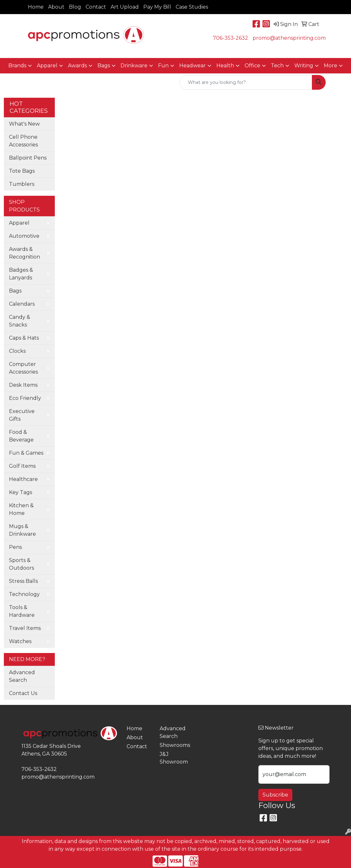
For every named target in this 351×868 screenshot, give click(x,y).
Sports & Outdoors (21, 564)
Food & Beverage (21, 436)
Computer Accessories (23, 368)
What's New (24, 124)
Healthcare (23, 479)
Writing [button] (304, 66)
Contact (96, 7)
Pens (15, 547)
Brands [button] (17, 66)
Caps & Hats (24, 338)
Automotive (24, 236)
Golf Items (22, 466)
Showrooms (172, 745)
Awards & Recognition (25, 253)
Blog (75, 7)
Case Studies (192, 7)
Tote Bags (22, 171)
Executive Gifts (22, 415)
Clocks (17, 351)
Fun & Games (26, 453)
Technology (24, 594)
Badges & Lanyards (21, 274)
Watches (20, 641)
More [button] (330, 66)
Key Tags (21, 492)
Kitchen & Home (21, 509)
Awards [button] (77, 66)
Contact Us (23, 693)
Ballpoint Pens (28, 158)
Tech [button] (277, 66)
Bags (15, 291)
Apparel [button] (47, 66)
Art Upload (125, 7)
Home (36, 7)
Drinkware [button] (134, 66)
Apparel (19, 223)
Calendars (22, 304)
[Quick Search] (246, 82)
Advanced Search (22, 676)
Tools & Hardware (22, 611)
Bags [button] (104, 66)
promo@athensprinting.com (289, 38)
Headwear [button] (192, 66)
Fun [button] (163, 66)
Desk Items (23, 385)
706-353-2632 (230, 38)
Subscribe (275, 795)
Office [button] (252, 66)
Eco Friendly (25, 398)
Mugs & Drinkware (22, 530)
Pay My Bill (157, 7)
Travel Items (25, 628)
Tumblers (22, 184)
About (56, 7)
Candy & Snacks (20, 321)
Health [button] (225, 66)
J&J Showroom (172, 758)
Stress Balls (23, 581)
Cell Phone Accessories (23, 141)
